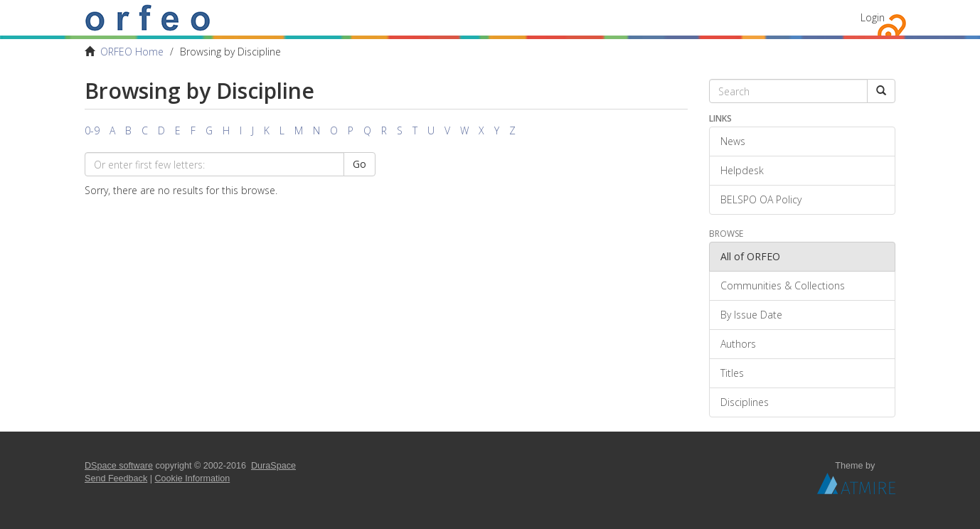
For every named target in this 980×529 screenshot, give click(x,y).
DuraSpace (273, 466)
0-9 (92, 130)
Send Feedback (116, 479)
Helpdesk (742, 170)
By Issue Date (751, 315)
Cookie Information (193, 479)
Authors (738, 344)
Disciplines (745, 402)
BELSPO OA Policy (761, 199)
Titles (732, 373)
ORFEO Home (132, 52)
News (733, 141)
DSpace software (119, 466)
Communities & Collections (783, 285)
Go (359, 164)
